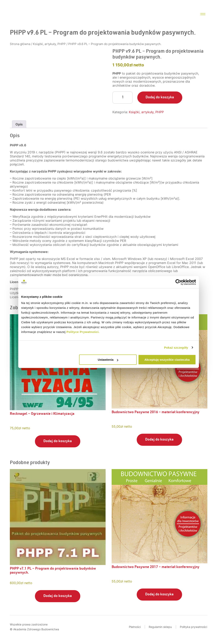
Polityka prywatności (194, 627)
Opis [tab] (19, 124)
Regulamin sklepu (160, 627)
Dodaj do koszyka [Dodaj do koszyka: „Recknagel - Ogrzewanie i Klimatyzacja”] (58, 441)
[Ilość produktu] (122, 98)
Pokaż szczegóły (176, 348)
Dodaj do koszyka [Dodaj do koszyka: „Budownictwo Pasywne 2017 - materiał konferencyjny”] (159, 595)
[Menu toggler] (203, 14)
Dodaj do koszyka (160, 98)
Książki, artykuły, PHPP (49, 44)
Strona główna (20, 44)
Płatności (135, 627)
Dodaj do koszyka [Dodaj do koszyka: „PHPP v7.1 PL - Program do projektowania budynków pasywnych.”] (58, 596)
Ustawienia (108, 360)
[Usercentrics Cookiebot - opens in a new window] (178, 282)
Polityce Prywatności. (83, 332)
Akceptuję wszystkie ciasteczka (167, 360)
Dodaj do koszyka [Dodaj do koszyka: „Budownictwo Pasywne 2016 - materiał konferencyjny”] (159, 440)
